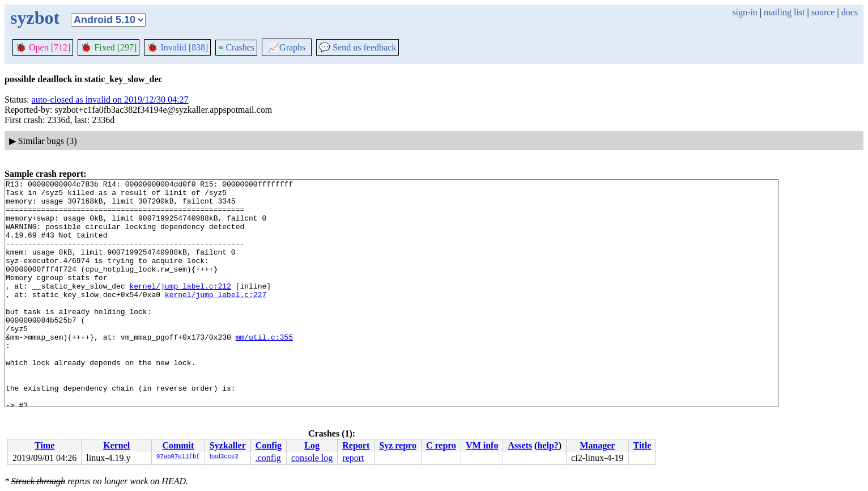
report (353, 458)
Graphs (287, 47)
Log (312, 445)
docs (850, 12)
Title (643, 445)
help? (548, 445)
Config (269, 445)
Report (356, 445)
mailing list (784, 12)
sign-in (744, 12)
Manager (597, 445)
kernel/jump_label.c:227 (216, 318)
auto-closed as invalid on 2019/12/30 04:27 (110, 100)
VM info (482, 445)
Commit (178, 445)
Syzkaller (228, 445)
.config (268, 458)
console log (312, 458)
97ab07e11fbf (178, 457)
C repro (441, 445)
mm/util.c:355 (264, 369)
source (823, 12)
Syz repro (398, 445)
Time (44, 445)
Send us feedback (358, 47)
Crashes (236, 47)
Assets (520, 445)
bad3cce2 (224, 457)
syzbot (35, 18)
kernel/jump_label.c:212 (180, 308)
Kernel (116, 445)
